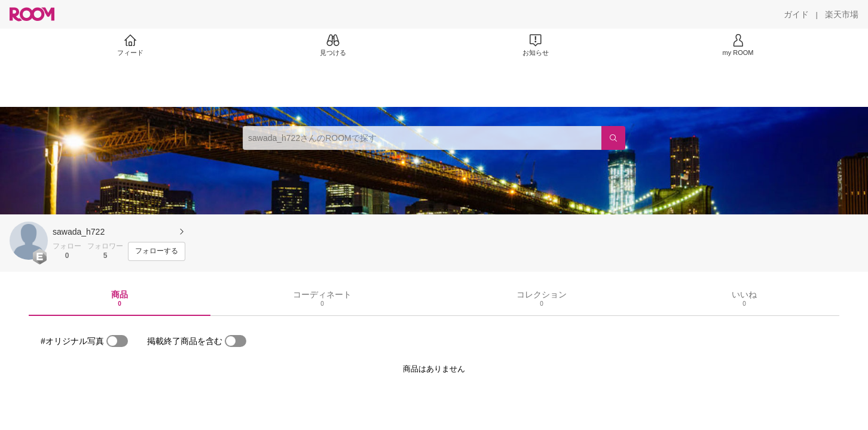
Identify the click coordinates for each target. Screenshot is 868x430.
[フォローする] (157, 251)
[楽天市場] (842, 14)
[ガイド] (796, 14)
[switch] (117, 341)
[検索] (613, 138)
